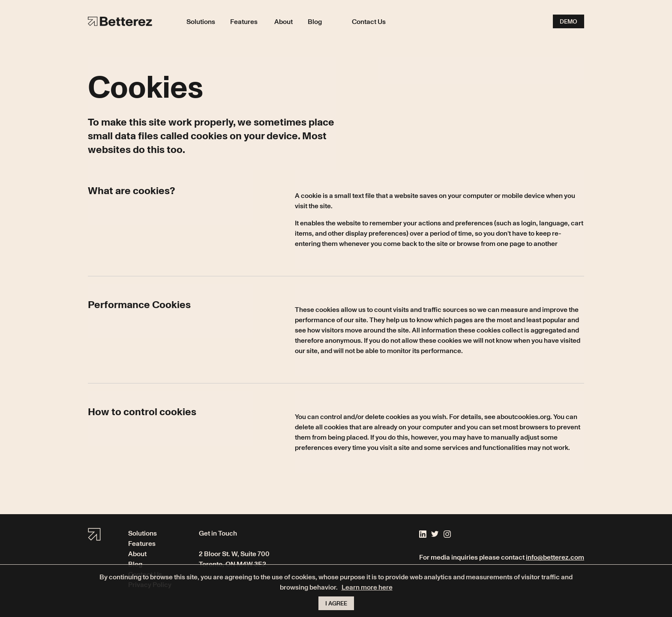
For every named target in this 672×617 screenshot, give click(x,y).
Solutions (201, 21)
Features (244, 21)
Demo (568, 21)
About (283, 21)
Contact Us (369, 21)
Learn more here (367, 587)
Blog (315, 21)
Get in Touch (218, 533)
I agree (336, 603)
